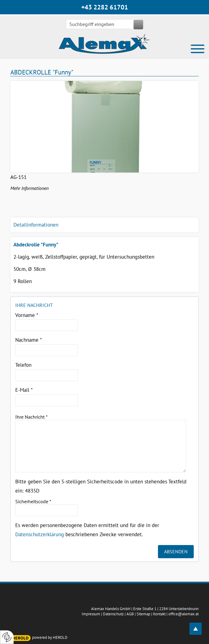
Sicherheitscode (33, 501)
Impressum (91, 614)
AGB (130, 614)
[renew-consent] (7, 637)
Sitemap (143, 614)
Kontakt (159, 614)
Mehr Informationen (29, 188)
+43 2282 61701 (105, 7)
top (199, 625)
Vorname (27, 315)
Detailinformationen (36, 225)
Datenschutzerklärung (40, 534)
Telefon (23, 365)
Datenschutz (113, 614)
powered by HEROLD (50, 637)
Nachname (29, 340)
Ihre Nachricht (31, 417)
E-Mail (24, 390)
